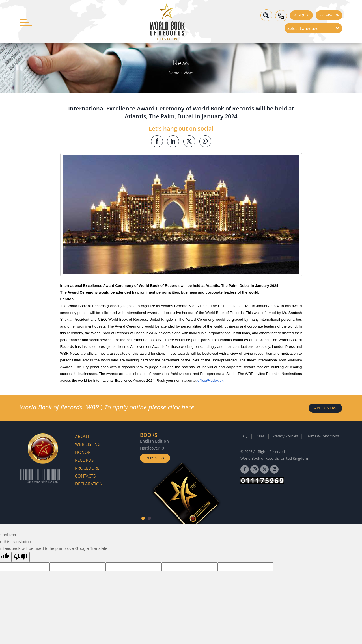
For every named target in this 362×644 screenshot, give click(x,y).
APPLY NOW (325, 408)
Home (174, 73)
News (189, 73)
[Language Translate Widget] (313, 28)
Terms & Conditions (322, 436)
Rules (260, 436)
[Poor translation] (21, 557)
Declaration (329, 15)
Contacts (85, 476)
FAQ (244, 436)
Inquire (301, 15)
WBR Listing (88, 444)
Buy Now (155, 458)
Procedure (87, 468)
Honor (83, 452)
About (82, 436)
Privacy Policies (285, 436)
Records (84, 460)
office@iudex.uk (210, 380)
